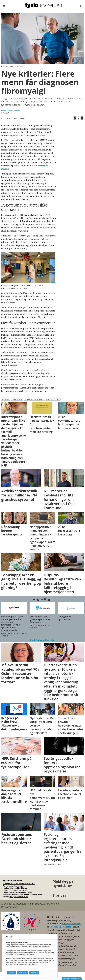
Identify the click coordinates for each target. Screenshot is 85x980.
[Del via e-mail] (82, 118)
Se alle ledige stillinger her (42, 640)
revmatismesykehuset (34, 399)
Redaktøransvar (10, 907)
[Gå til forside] (43, 6)
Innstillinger (34, 973)
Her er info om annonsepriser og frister (27, 895)
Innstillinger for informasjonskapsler (72, 979)
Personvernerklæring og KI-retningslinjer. (14, 887)
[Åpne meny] (4, 6)
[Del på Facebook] (75, 118)
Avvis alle (11, 973)
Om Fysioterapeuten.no (19, 897)
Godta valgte (22, 973)
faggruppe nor (53, 399)
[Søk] (81, 6)
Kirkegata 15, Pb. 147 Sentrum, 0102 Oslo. (19, 884)
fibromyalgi (17, 399)
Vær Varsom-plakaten (61, 927)
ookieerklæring (21, 888)
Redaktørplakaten (71, 924)
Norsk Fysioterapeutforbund (21, 892)
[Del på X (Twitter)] (78, 118)
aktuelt (6, 399)
